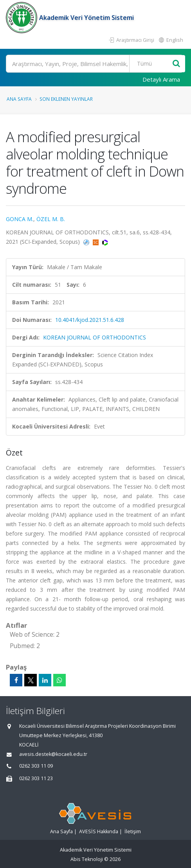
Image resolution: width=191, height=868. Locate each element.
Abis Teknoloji (87, 859)
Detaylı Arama (161, 79)
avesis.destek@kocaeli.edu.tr (53, 754)
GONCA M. (20, 219)
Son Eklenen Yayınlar (66, 99)
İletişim (133, 831)
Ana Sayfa (19, 99)
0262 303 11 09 (36, 766)
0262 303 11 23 (36, 778)
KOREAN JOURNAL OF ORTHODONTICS (95, 337)
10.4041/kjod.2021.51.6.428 (90, 320)
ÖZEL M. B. (51, 219)
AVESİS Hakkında (99, 831)
